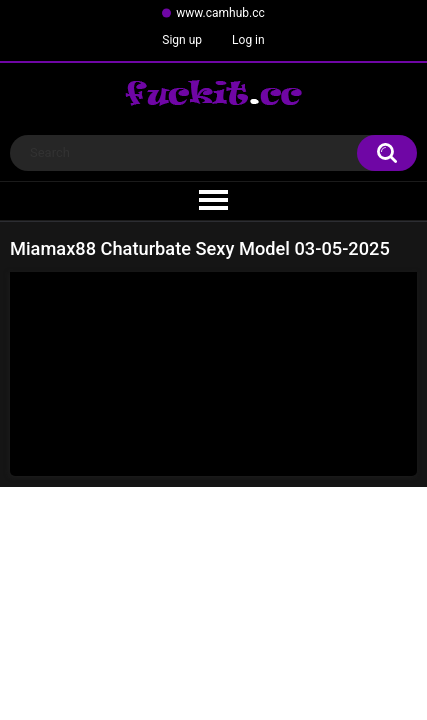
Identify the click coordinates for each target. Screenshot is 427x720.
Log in (248, 40)
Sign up (182, 40)
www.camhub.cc (220, 13)
